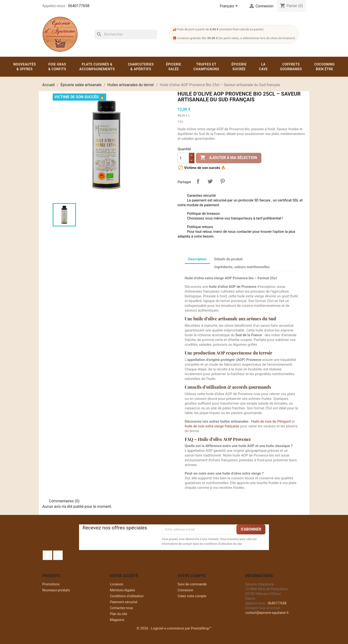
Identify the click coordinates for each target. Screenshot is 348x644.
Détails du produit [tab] (228, 259)
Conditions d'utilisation (127, 596)
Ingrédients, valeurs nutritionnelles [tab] (242, 267)
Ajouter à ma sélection (229, 158)
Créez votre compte (192, 596)
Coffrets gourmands (291, 67)
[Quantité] (183, 158)
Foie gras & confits (57, 67)
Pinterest (222, 181)
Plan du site (119, 614)
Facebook (47, 555)
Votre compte (192, 576)
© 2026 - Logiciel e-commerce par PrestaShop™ (174, 628)
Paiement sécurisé (124, 602)
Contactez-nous (122, 608)
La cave (263, 67)
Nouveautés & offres (25, 67)
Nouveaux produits (56, 590)
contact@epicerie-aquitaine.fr (267, 613)
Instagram (58, 555)
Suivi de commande (192, 584)
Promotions (51, 584)
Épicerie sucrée (239, 67)
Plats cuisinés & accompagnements (97, 67)
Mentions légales (122, 590)
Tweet (210, 181)
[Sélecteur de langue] (230, 6)
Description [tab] (197, 259)
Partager (198, 181)
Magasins (117, 620)
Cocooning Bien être (324, 67)
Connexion (185, 590)
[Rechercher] (126, 34)
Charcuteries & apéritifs (141, 67)
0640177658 (79, 6)
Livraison (117, 584)
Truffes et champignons (206, 67)
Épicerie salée (174, 67)
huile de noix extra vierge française (212, 426)
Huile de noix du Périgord (271, 421)
